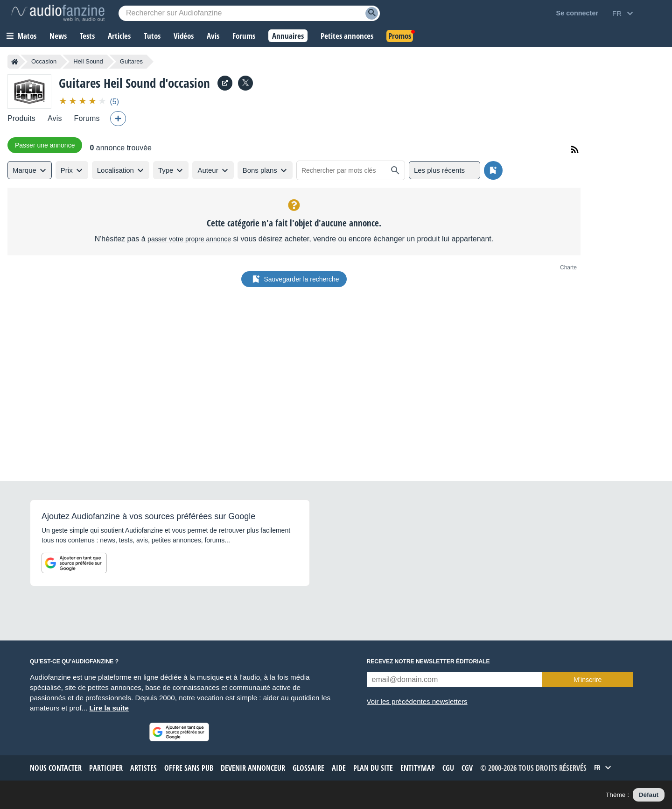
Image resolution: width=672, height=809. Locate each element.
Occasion (44, 61)
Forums (87, 118)
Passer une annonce (45, 145)
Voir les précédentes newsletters (417, 701)
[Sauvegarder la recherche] (493, 170)
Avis (55, 118)
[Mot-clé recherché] (249, 13)
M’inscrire (588, 680)
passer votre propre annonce (189, 239)
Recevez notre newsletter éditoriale (428, 661)
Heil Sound (88, 61)
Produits (21, 118)
